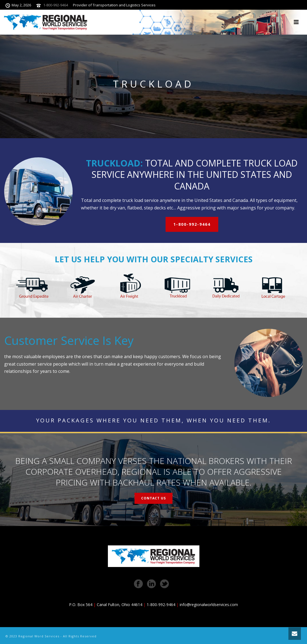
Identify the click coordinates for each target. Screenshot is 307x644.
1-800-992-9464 (56, 5)
